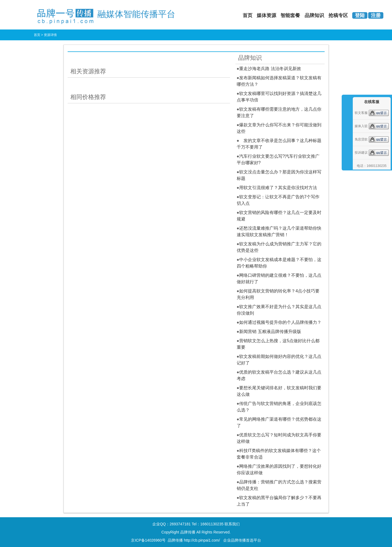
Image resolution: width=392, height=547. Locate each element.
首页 (248, 15)
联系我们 (232, 524)
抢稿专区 (338, 15)
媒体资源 (266, 15)
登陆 (360, 15)
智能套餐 (290, 15)
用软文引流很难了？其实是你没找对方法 (278, 188)
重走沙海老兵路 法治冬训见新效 (270, 69)
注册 (376, 15)
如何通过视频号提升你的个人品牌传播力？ (280, 322)
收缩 (347, 128)
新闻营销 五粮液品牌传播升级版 (270, 332)
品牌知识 (314, 15)
